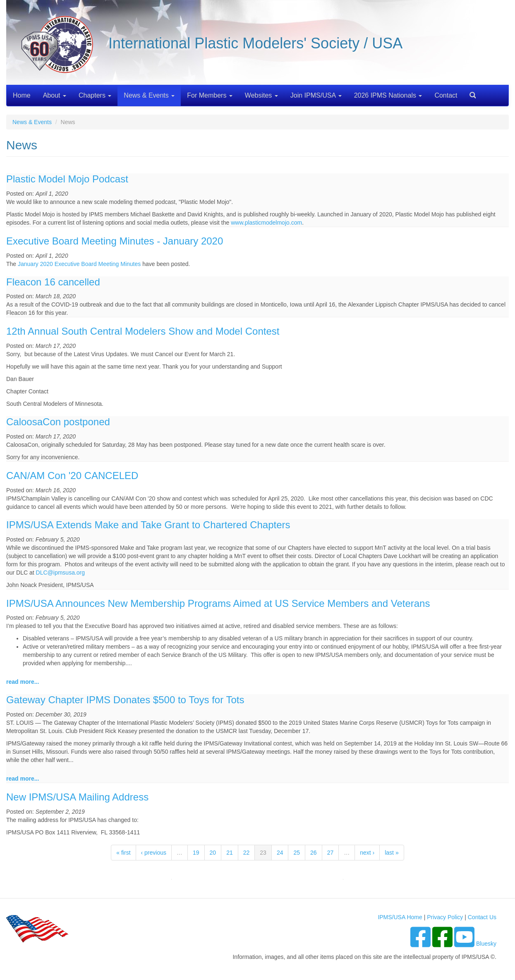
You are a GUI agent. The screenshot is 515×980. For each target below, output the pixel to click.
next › (367, 853)
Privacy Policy (445, 917)
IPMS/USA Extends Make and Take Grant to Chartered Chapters (148, 525)
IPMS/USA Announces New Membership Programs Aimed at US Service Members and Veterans (218, 603)
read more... (23, 682)
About (55, 95)
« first (123, 853)
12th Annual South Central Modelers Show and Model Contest (143, 331)
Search (469, 92)
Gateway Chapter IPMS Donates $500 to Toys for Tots (125, 700)
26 (314, 853)
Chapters (95, 95)
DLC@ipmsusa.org (60, 573)
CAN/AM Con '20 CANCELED (72, 476)
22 (247, 853)
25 (297, 853)
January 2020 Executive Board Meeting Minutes (79, 264)
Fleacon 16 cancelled (53, 282)
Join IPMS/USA (316, 95)
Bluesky (486, 944)
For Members (210, 95)
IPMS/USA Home (400, 917)
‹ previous (154, 853)
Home (22, 95)
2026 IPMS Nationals (388, 95)
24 (280, 853)
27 (331, 853)
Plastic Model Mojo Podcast (67, 179)
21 (230, 853)
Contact (446, 95)
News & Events (149, 95)
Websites (261, 95)
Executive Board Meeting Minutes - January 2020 (115, 241)
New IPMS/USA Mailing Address (77, 797)
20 (213, 853)
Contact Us (482, 917)
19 (196, 853)
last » (392, 853)
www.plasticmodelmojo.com (266, 223)
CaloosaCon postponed (58, 422)
